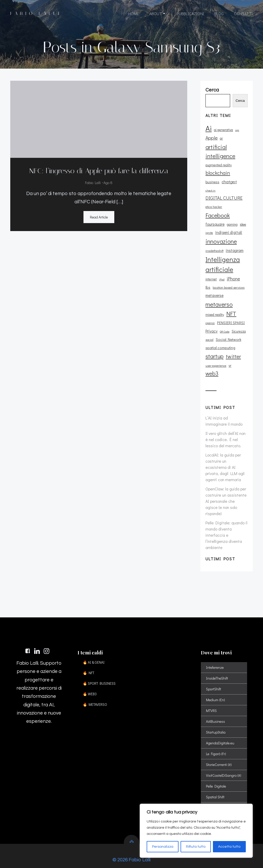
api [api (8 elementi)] (237, 130)
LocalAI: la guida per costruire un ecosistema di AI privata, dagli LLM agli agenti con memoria (225, 459)
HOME (134, 13)
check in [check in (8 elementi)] (228, 182)
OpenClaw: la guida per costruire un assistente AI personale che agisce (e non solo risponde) (226, 493)
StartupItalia (216, 724)
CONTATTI (243, 13)
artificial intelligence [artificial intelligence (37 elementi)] (220, 151)
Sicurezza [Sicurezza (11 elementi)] (239, 323)
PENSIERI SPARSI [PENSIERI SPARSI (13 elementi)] (231, 315)
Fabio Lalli (93, 183)
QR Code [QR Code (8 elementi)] (225, 323)
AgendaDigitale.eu (220, 735)
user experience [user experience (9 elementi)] (216, 357)
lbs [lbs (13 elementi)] (208, 279)
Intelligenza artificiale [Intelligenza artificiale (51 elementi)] (223, 256)
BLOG (219, 13)
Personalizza (163, 847)
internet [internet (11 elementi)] (211, 271)
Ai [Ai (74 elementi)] (209, 128)
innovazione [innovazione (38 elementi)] (221, 233)
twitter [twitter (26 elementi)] (233, 348)
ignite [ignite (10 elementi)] (209, 225)
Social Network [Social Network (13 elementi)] (228, 331)
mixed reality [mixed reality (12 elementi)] (215, 306)
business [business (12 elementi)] (239, 174)
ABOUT (158, 13)
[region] (196, 831)
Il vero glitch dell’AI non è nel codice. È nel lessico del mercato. (226, 431)
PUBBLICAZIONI (190, 13)
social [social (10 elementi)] (209, 331)
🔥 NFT (88, 665)
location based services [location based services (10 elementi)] (229, 279)
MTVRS (211, 703)
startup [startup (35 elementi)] (214, 348)
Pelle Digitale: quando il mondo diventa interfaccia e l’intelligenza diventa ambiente (226, 527)
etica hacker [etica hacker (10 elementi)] (214, 199)
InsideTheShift (217, 670)
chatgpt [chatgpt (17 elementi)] (213, 181)
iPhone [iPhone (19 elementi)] (233, 270)
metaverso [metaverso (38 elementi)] (219, 296)
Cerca (240, 101)
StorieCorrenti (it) (219, 757)
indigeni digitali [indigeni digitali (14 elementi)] (229, 224)
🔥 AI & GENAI (94, 654)
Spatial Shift (215, 789)
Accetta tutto (229, 847)
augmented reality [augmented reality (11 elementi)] (219, 165)
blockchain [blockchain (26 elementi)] (218, 173)
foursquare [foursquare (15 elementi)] (215, 216)
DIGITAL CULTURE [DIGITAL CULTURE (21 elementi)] (224, 190)
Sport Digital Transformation (224, 800)
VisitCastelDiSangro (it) (224, 767)
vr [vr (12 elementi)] (230, 357)
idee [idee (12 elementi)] (243, 216)
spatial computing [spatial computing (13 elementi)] (220, 339)
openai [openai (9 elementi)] (210, 315)
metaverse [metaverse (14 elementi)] (214, 287)
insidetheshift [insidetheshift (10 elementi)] (214, 242)
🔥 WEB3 (90, 686)
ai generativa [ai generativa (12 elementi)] (223, 130)
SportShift (214, 681)
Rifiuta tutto (196, 847)
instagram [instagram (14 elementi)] (235, 242)
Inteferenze (215, 659)
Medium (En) (215, 692)
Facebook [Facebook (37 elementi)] (218, 207)
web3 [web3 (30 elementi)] (212, 365)
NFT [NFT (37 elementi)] (231, 305)
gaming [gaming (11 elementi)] (232, 216)
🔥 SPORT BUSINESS (99, 675)
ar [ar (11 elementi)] (221, 139)
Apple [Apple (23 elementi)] (212, 138)
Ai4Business (215, 713)
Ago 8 (108, 183)
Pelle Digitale (216, 778)
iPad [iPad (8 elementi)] (222, 271)
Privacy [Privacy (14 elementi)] (212, 323)
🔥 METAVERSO (95, 696)
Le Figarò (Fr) (216, 746)
